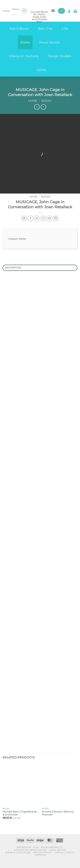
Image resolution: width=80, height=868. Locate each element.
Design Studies (60, 56)
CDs (65, 29)
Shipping (40, 862)
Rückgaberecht (52, 855)
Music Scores (50, 42)
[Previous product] (43, 107)
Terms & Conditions (18, 860)
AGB (36, 855)
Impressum (24, 855)
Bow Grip (45, 29)
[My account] (69, 11)
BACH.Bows (19, 29)
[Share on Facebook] (30, 226)
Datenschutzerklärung (30, 857)
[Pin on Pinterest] (50, 226)
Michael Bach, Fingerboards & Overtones (20, 820)
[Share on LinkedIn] (56, 226)
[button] (24, 11)
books (47, 101)
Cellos (41, 70)
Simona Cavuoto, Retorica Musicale (58, 820)
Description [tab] (13, 275)
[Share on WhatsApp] (24, 226)
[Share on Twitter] (37, 226)
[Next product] (37, 107)
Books (25, 42)
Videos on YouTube (24, 56)
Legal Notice (57, 857)
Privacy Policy (65, 860)
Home (6, 11)
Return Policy (43, 860)
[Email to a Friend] (43, 226)
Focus (16, 12)
